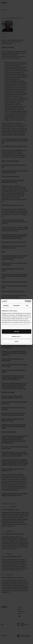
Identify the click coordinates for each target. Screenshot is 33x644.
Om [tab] (27, 305)
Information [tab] (17, 305)
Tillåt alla (17, 331)
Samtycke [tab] (6, 305)
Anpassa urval (17, 336)
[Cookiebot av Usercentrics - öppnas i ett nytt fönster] (25, 301)
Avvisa (17, 341)
